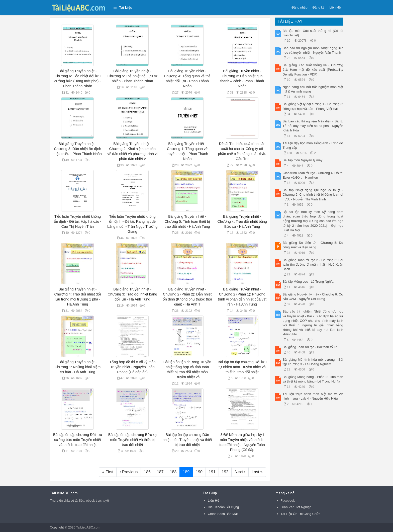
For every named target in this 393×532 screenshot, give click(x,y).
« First (108, 472)
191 (212, 472)
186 (147, 472)
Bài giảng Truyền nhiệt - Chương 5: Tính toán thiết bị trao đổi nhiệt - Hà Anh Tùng (187, 221)
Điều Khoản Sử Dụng (223, 507)
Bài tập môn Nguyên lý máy (303, 160)
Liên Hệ (335, 7)
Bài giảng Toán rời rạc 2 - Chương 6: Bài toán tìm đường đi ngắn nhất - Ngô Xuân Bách (313, 264)
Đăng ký (319, 7)
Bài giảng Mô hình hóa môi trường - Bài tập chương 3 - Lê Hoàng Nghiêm (313, 362)
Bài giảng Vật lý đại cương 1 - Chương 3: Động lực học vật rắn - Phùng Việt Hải (313, 106)
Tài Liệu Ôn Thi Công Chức (300, 514)
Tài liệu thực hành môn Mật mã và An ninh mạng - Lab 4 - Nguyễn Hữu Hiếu (313, 396)
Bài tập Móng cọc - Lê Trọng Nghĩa (308, 282)
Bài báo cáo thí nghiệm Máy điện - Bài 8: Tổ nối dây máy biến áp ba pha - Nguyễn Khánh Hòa (313, 126)
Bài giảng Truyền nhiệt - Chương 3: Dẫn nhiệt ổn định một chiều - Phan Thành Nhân (78, 149)
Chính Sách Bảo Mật (223, 514)
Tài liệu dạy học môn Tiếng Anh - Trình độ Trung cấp (313, 145)
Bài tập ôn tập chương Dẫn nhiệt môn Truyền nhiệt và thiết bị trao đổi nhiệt (187, 440)
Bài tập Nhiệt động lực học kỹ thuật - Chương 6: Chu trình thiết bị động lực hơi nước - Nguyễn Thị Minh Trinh (313, 195)
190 (199, 472)
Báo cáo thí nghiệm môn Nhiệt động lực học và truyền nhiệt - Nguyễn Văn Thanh (313, 50)
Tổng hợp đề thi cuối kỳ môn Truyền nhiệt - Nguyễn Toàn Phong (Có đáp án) (132, 367)
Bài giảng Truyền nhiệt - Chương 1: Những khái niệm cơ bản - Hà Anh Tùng (78, 367)
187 (160, 472)
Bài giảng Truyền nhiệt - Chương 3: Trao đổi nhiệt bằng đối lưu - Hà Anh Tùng (133, 294)
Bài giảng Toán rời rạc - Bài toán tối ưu (311, 347)
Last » (257, 472)
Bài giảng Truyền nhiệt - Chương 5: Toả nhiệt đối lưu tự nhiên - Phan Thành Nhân (132, 76)
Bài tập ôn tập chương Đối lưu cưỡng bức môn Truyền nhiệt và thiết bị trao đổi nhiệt (78, 440)
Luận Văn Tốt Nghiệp (296, 507)
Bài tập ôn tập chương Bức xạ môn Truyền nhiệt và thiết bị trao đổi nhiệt (132, 440)
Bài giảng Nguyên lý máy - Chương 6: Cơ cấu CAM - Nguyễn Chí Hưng (313, 297)
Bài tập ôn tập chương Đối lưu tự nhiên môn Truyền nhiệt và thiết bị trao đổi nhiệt (242, 367)
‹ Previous (129, 472)
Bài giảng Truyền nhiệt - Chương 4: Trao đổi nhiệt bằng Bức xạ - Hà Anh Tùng (242, 221)
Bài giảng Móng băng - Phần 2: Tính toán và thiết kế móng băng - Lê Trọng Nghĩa (313, 379)
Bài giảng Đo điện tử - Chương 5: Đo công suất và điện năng (313, 245)
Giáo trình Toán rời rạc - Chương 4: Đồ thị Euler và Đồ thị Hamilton (313, 175)
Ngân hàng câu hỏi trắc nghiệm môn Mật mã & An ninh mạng (313, 89)
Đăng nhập (299, 7)
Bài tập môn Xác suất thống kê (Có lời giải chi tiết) (313, 33)
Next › (240, 472)
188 (173, 472)
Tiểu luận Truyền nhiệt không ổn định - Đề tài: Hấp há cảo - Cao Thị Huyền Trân (78, 221)
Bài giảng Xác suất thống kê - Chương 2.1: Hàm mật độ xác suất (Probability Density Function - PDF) (313, 70)
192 (225, 472)
